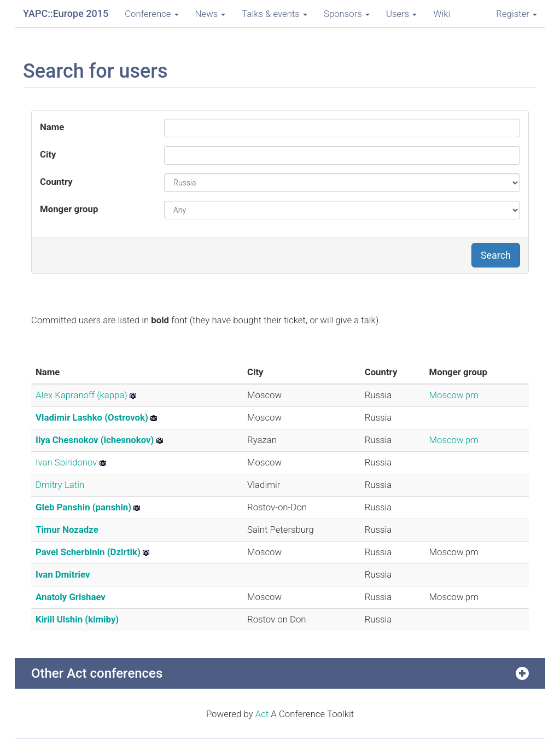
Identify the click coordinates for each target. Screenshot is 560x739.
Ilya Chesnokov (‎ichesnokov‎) (95, 440)
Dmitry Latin (60, 485)
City (48, 154)
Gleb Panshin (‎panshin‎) (83, 507)
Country (56, 182)
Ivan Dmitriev (63, 574)
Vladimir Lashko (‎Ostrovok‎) (92, 417)
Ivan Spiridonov (66, 462)
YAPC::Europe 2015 (66, 13)
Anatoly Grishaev (71, 597)
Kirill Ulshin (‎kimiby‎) (77, 619)
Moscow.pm (454, 395)
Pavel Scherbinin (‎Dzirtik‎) (88, 552)
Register (517, 14)
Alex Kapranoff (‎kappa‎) (81, 395)
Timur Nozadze (67, 529)
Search (496, 255)
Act (262, 714)
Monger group (69, 209)
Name (52, 127)
